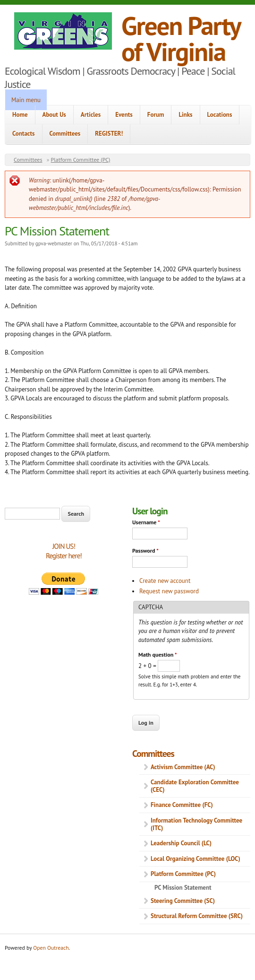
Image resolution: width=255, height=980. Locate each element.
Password (145, 551)
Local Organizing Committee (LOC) (195, 859)
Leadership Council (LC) (181, 843)
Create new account (165, 581)
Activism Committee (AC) (183, 767)
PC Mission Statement (183, 888)
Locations (220, 115)
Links (185, 115)
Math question (157, 655)
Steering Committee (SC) (183, 901)
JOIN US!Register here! (64, 551)
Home (20, 115)
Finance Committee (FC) (182, 805)
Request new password (169, 591)
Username (146, 522)
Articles (91, 115)
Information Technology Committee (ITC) (196, 824)
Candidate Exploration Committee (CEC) (195, 786)
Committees (65, 134)
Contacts (24, 134)
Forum (156, 115)
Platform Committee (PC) (81, 160)
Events (124, 115)
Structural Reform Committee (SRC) (197, 916)
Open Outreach (51, 948)
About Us (54, 115)
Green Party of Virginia (181, 38)
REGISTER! (109, 134)
